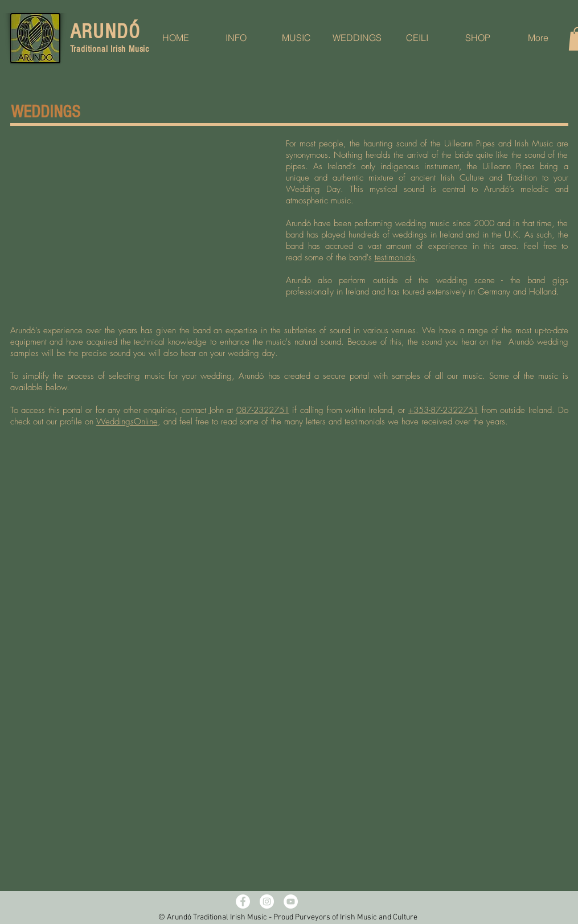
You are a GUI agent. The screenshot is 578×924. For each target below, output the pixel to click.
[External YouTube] (144, 215)
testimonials (395, 257)
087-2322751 (263, 410)
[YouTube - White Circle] (291, 901)
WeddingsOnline (127, 422)
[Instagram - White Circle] (267, 901)
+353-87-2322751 (443, 410)
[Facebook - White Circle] (243, 901)
